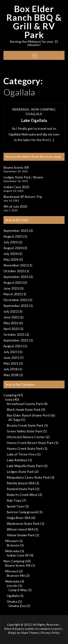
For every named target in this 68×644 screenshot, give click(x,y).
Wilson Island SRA (20, 529)
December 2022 (16, 300)
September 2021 (16, 340)
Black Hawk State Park (24, 409)
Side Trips (14, 500)
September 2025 (16, 231)
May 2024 (11, 259)
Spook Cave (15, 506)
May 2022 (11, 323)
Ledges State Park (20, 472)
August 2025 (13, 236)
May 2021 (11, 363)
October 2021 (14, 334)
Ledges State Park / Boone (23, 177)
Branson (13, 545)
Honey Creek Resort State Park (30, 443)
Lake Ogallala (34, 120)
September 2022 (16, 306)
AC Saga (15, 420)
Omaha (12, 601)
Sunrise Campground (22, 512)
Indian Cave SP (18, 555)
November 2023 (16, 265)
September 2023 (16, 277)
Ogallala (34, 114)
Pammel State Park (21, 489)
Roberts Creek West (22, 495)
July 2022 (11, 311)
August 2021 (13, 346)
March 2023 (13, 294)
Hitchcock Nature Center (26, 437)
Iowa (9, 399)
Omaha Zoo (17, 606)
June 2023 (11, 288)
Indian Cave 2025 (16, 187)
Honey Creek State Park (25, 448)
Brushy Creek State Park (25, 425)
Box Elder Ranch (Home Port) (29, 415)
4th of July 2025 (15, 206)
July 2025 (11, 242)
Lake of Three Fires (21, 454)
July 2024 (11, 254)
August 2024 (13, 248)
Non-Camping (43, 109)
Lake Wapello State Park (25, 466)
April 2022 (11, 329)
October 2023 (14, 271)
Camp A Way (18, 590)
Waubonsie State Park (23, 523)
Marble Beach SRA (21, 483)
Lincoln (12, 586)
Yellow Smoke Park (21, 535)
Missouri (12, 541)
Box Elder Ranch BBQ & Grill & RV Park (34, 22)
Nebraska (21, 109)
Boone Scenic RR (16, 167)
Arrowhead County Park (25, 404)
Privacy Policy (51, 633)
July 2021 (11, 352)
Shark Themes (30, 633)
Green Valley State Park (24, 431)
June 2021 (11, 358)
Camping (10, 395)
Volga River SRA (19, 518)
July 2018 (11, 369)
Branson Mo (16, 575)
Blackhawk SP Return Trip (23, 197)
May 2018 (11, 375)
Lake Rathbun (17, 460)
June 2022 (11, 317)
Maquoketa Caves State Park (28, 477)
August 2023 (13, 282)
